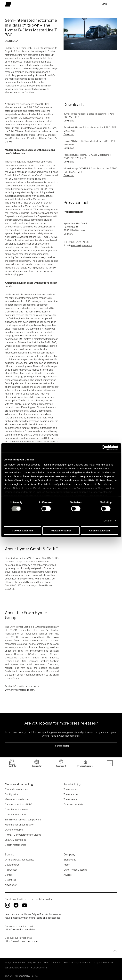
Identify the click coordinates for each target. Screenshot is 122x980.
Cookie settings (39, 968)
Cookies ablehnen (22, 531)
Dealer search (12, 865)
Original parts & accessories (20, 860)
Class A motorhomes (16, 814)
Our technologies (14, 830)
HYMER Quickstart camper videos (23, 835)
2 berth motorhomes (16, 845)
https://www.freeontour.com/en (21, 941)
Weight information (15, 962)
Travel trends (70, 799)
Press (67, 865)
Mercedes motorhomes (17, 799)
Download (69, 121)
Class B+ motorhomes (16, 809)
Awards (68, 875)
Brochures (10, 880)
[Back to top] (114, 951)
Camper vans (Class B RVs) (19, 804)
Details (108, 521)
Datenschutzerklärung (59, 492)
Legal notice (34, 962)
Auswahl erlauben (61, 531)
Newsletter (11, 885)
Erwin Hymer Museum (75, 870)
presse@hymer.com (82, 245)
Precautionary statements (77, 962)
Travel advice (71, 794)
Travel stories (71, 789)
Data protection (52, 962)
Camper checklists (73, 804)
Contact (9, 875)
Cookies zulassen (100, 531)
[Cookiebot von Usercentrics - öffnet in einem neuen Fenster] (104, 448)
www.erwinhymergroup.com (20, 690)
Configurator (12, 794)
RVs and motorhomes (16, 789)
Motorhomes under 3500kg (20, 825)
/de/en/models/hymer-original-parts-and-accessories (33, 918)
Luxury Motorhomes (15, 840)
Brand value (70, 860)
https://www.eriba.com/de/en (20, 929)
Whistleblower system (16, 968)
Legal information (104, 962)
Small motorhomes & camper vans (23, 820)
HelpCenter (11, 870)
